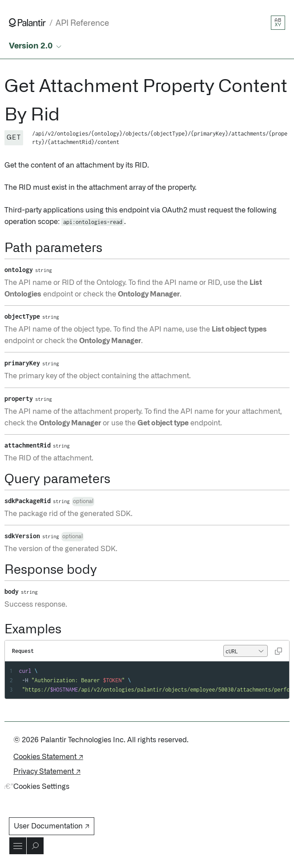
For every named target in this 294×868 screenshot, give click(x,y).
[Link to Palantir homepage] (27, 23)
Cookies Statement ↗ (48, 757)
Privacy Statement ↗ (47, 772)
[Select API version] (36, 46)
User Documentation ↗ (52, 826)
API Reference (82, 23)
